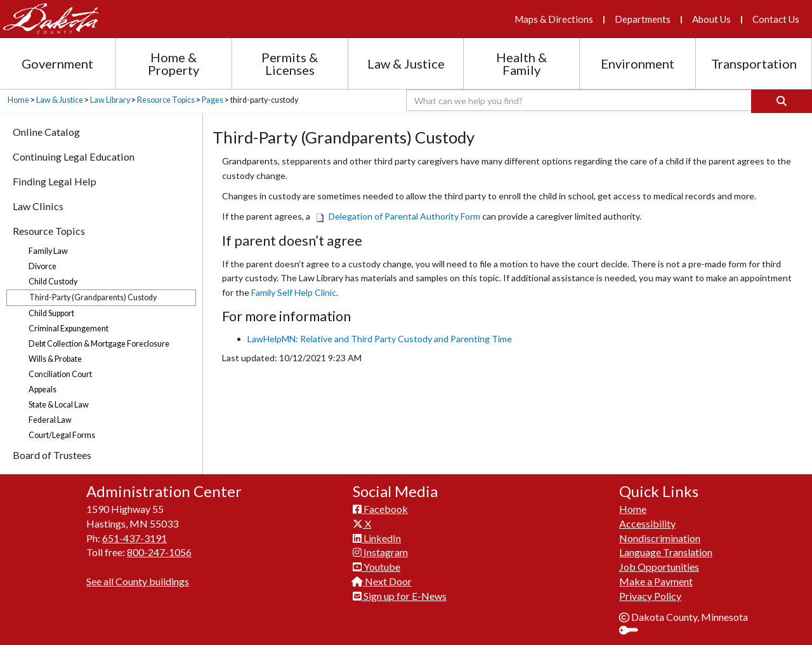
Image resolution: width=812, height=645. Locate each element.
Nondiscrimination (660, 538)
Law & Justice (60, 100)
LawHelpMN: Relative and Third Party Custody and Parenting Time (380, 339)
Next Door (382, 581)
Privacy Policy (650, 596)
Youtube (377, 567)
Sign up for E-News (400, 596)
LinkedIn (377, 538)
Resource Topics (166, 100)
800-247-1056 (159, 552)
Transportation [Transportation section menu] (754, 63)
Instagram (380, 552)
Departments (643, 19)
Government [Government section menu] (57, 63)
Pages (213, 100)
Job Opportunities (659, 567)
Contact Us (776, 19)
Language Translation (666, 552)
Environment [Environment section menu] (638, 63)
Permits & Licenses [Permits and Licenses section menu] (290, 63)
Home (18, 100)
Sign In (633, 631)
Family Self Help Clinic (294, 292)
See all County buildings (138, 581)
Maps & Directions (554, 19)
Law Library (110, 100)
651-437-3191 (134, 538)
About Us (711, 19)
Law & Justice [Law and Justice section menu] (406, 63)
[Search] (782, 101)
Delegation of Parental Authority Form (399, 216)
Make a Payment (656, 581)
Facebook (380, 509)
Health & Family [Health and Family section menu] (521, 63)
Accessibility (647, 523)
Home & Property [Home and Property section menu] (174, 63)
